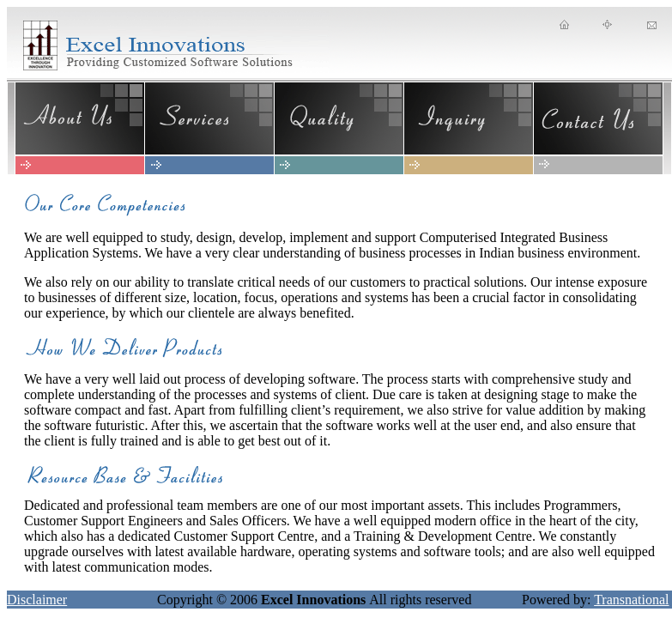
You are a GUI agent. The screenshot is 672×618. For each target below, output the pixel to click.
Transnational (631, 600)
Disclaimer (37, 600)
